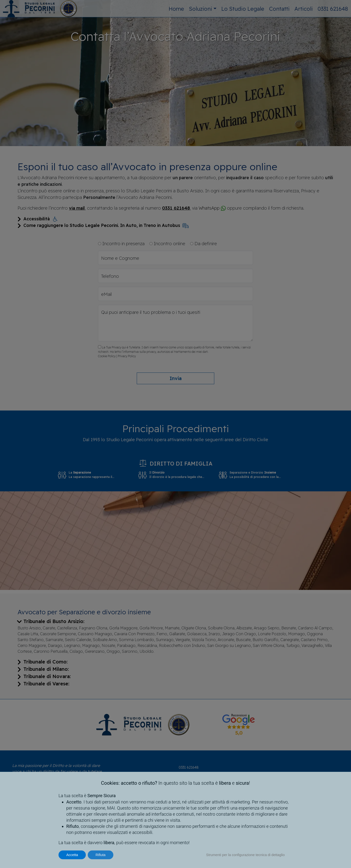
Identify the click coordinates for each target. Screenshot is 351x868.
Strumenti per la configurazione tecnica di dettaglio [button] (245, 855)
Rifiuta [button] (101, 855)
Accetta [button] (72, 855)
